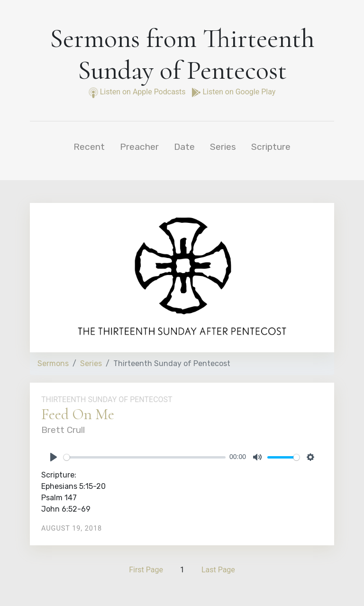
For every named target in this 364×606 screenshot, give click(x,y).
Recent (89, 147)
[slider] (145, 457)
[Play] (54, 457)
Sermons (53, 363)
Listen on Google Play (234, 92)
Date (184, 147)
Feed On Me (78, 414)
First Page (146, 570)
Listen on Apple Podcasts (138, 92)
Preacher (139, 147)
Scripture (271, 147)
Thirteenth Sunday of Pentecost (107, 399)
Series (223, 147)
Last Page (218, 570)
